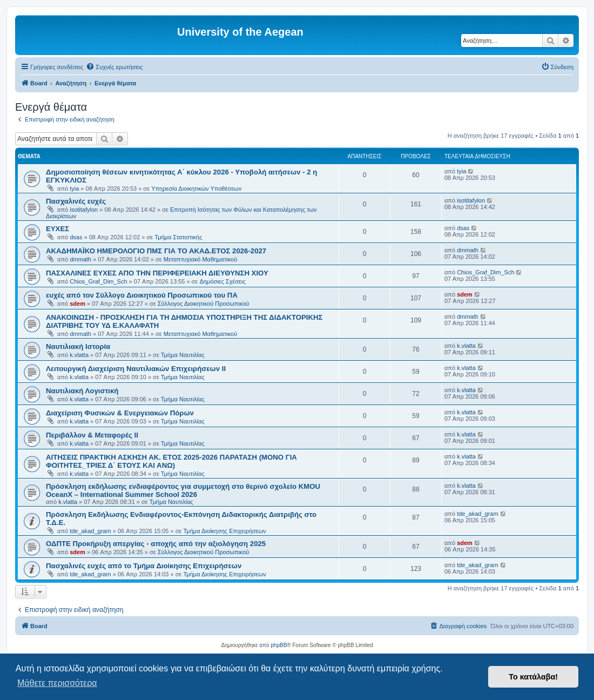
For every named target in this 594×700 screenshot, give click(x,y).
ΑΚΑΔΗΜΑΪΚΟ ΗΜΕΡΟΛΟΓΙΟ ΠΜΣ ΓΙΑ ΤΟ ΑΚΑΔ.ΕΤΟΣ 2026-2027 (156, 251)
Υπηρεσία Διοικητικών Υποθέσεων (196, 189)
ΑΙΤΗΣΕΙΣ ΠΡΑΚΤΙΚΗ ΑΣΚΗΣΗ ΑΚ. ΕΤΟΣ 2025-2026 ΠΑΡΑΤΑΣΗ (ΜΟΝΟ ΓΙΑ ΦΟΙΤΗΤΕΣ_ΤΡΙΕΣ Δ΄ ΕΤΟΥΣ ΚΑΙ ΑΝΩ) (171, 461)
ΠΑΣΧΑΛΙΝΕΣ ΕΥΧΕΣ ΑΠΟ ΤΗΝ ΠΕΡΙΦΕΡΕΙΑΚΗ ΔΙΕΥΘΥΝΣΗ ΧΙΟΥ (157, 273)
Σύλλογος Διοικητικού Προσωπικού (204, 304)
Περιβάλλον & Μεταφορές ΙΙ (92, 435)
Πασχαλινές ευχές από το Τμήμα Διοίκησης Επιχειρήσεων (144, 566)
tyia (74, 189)
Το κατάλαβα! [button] (533, 677)
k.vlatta (79, 355)
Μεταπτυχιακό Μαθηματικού (200, 259)
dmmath (80, 259)
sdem (77, 304)
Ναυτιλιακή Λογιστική (82, 391)
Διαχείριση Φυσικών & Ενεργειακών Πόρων (120, 413)
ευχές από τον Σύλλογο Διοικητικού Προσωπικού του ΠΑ (142, 295)
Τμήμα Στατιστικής (178, 237)
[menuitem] (114, 67)
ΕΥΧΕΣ (58, 229)
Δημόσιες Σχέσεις (222, 281)
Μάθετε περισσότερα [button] (57, 683)
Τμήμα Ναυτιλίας (183, 355)
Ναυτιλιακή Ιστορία (78, 346)
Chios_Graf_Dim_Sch (98, 281)
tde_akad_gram (90, 531)
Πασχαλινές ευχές (76, 201)
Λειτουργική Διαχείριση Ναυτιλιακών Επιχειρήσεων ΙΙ (136, 369)
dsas (76, 237)
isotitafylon (84, 210)
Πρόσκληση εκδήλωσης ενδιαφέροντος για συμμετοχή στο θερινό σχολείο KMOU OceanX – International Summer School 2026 (183, 490)
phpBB (279, 645)
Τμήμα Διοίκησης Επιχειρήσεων (224, 531)
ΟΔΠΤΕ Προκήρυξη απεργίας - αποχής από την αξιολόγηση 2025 (156, 544)
